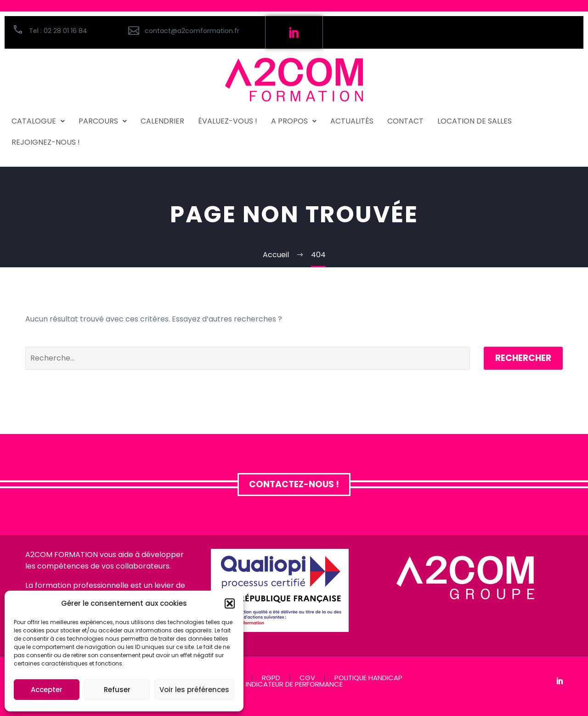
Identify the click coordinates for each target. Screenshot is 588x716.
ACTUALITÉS (352, 121)
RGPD (271, 678)
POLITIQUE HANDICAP (368, 678)
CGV (307, 678)
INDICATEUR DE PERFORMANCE (294, 685)
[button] (230, 603)
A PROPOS (294, 121)
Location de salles (475, 121)
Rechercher (523, 358)
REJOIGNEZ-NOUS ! (46, 142)
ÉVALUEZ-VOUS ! (228, 121)
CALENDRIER (162, 121)
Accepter (47, 690)
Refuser (117, 690)
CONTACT (405, 121)
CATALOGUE (38, 121)
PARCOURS (103, 121)
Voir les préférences (194, 690)
